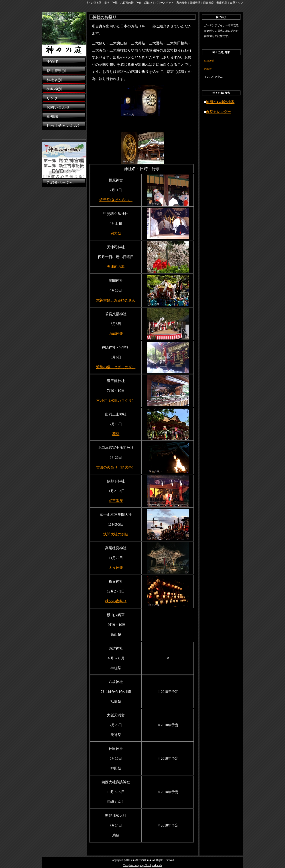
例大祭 (116, 233)
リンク (52, 98)
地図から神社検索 (220, 102)
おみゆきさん (125, 300)
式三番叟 (116, 501)
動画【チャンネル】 (64, 126)
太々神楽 (116, 568)
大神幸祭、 (105, 300)
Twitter (208, 69)
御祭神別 (54, 89)
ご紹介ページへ (60, 182)
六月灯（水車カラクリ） (116, 400)
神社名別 (54, 80)
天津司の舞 (116, 267)
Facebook (209, 61)
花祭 (116, 434)
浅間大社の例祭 (116, 534)
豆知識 (52, 116)
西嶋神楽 (116, 334)
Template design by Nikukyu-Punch (143, 865)
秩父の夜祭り (116, 601)
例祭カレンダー (218, 112)
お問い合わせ (58, 107)
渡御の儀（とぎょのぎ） (116, 367)
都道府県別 (56, 71)
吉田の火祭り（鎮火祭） (116, 467)
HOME (53, 62)
